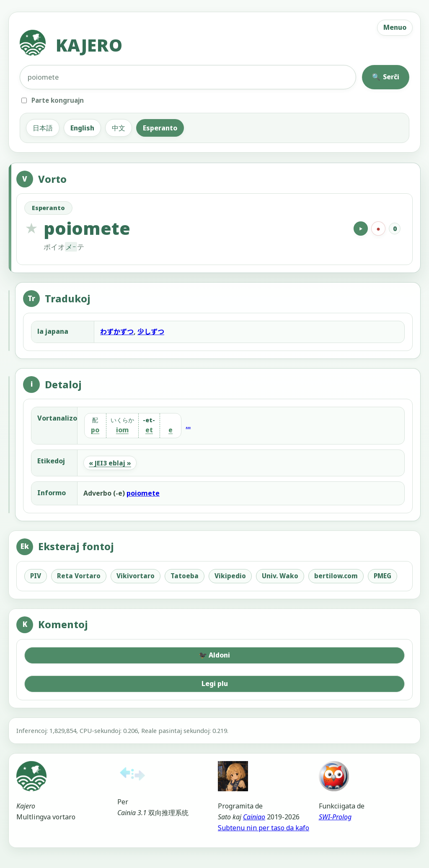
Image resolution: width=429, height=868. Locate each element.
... (188, 426)
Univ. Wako (280, 576)
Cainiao (254, 817)
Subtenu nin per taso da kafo (264, 828)
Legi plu (215, 683)
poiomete (143, 493)
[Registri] (378, 229)
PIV (36, 576)
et (149, 430)
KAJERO (71, 45)
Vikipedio (230, 576)
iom (122, 430)
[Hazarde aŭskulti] (361, 229)
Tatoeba (185, 576)
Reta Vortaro (79, 576)
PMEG (382, 576)
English (82, 128)
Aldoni (215, 655)
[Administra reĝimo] (5, 863)
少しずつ (151, 332)
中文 (119, 128)
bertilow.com (336, 576)
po (95, 430)
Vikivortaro (136, 576)
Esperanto (160, 128)
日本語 (43, 128)
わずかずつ (117, 332)
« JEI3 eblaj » (110, 463)
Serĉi (386, 77)
